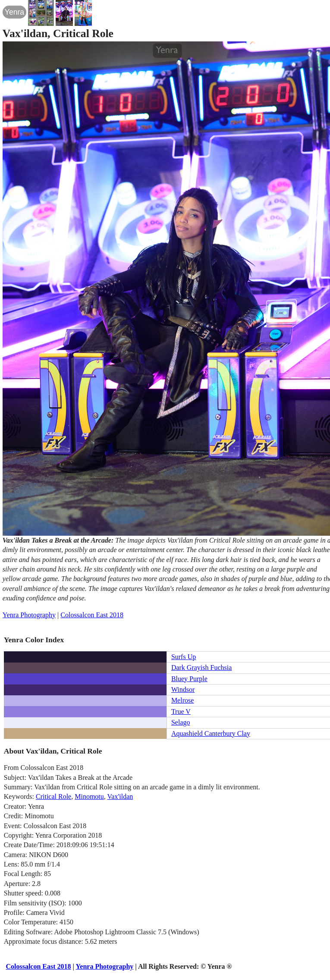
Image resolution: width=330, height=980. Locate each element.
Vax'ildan (120, 796)
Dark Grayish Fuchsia (201, 667)
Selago (181, 722)
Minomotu (89, 796)
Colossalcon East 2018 (92, 615)
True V (181, 711)
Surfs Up (184, 657)
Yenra (14, 12)
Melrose (182, 700)
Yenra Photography (29, 615)
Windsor (183, 689)
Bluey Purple (189, 679)
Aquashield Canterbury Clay (211, 733)
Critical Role (53, 796)
